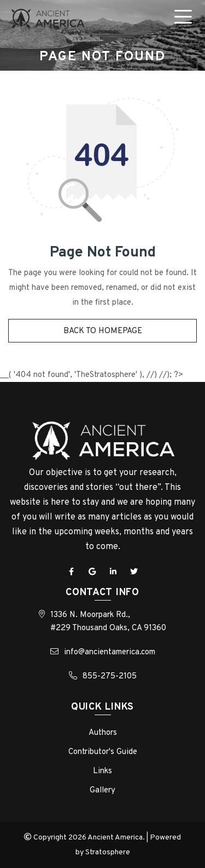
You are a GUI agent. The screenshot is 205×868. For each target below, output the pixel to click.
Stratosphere (108, 852)
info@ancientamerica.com (110, 652)
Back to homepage (103, 331)
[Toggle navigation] (185, 19)
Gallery (102, 790)
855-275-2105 (110, 676)
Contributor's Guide (103, 752)
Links (102, 771)
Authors (103, 733)
